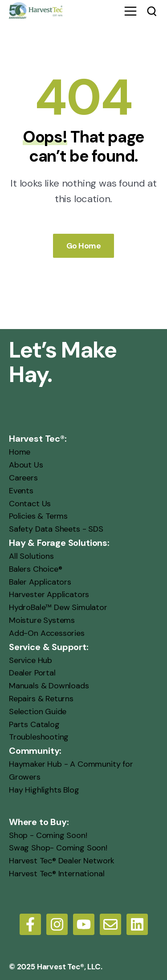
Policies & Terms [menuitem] (38, 516)
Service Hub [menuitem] (31, 660)
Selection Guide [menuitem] (38, 711)
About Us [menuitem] (26, 465)
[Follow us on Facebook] (30, 924)
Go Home (83, 245)
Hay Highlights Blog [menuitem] (44, 789)
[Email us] (110, 924)
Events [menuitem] (21, 490)
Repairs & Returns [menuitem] (41, 699)
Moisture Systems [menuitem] (42, 620)
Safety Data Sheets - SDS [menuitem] (56, 529)
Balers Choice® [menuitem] (35, 569)
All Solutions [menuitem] (31, 556)
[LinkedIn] (137, 924)
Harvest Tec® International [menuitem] (57, 874)
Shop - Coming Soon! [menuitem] (48, 835)
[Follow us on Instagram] (57, 924)
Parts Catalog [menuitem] (34, 724)
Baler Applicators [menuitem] (40, 581)
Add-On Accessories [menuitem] (47, 633)
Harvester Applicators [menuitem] (49, 594)
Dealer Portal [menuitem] (32, 673)
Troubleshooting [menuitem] (39, 737)
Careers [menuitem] (23, 478)
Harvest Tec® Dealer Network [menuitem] (62, 861)
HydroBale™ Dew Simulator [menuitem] (58, 607)
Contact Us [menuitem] (30, 503)
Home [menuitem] (20, 452)
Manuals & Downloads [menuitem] (49, 686)
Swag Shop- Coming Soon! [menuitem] (58, 848)
